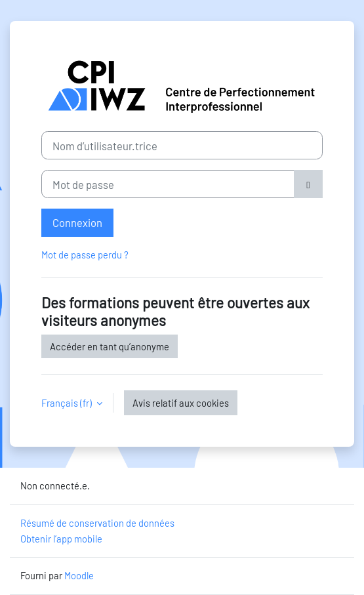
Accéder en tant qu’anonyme (110, 346)
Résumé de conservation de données (97, 523)
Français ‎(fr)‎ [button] (68, 403)
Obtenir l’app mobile (61, 539)
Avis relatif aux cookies (181, 403)
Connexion (77, 222)
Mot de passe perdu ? (85, 255)
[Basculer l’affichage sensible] (308, 184)
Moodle (79, 575)
